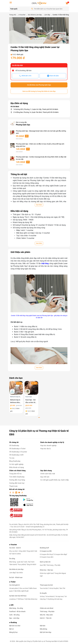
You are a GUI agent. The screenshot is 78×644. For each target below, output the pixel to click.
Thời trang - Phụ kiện (53, 565)
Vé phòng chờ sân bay (55, 599)
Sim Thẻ (62, 588)
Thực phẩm (22, 564)
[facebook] (10, 492)
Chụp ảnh (30, 551)
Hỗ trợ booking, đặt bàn (23, 71)
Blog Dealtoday (15, 461)
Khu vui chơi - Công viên (17, 551)
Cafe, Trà (27, 562)
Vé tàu (42, 596)
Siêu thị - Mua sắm (46, 615)
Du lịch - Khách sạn (16, 577)
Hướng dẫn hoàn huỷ (17, 483)
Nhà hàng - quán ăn (16, 562)
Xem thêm (39, 205)
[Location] (20, 9)
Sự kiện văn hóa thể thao (18, 596)
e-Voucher (13, 545)
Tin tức (12, 458)
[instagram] (13, 492)
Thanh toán (13, 486)
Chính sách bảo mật (48, 474)
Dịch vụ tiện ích (45, 562)
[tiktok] (22, 492)
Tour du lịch (44, 588)
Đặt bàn (43, 626)
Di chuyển (43, 593)
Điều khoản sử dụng (17, 467)
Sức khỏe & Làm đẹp (16, 569)
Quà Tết (43, 565)
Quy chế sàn (45, 477)
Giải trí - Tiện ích (46, 618)
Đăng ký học (13, 632)
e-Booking (13, 622)
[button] (31, 39)
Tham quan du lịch (46, 585)
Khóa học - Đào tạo (46, 570)
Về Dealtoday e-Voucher (18, 452)
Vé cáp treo (60, 596)
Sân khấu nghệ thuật (21, 591)
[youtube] (19, 492)
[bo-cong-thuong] (16, 510)
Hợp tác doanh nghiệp (48, 446)
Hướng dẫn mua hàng (17, 480)
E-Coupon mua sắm (47, 557)
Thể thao (20, 599)
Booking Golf (44, 548)
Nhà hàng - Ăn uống (16, 608)
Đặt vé (11, 629)
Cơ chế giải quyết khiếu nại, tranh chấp (54, 480)
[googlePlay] (30, 500)
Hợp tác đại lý (45, 449)
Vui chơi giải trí (14, 585)
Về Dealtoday (14, 446)
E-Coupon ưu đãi (46, 551)
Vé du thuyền (54, 588)
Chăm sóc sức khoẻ (47, 608)
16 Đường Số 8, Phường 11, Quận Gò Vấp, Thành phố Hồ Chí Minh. (36, 109)
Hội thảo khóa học (31, 599)
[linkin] (16, 492)
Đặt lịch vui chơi (15, 626)
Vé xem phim (14, 588)
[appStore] (30, 505)
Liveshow (13, 599)
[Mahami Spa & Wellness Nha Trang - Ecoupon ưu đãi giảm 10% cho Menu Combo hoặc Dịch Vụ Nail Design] (16, 388)
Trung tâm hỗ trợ (15, 474)
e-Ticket (12, 582)
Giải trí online (16, 554)
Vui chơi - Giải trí (15, 548)
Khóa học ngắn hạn (47, 573)
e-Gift (11, 605)
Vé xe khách (50, 596)
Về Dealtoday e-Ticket (17, 449)
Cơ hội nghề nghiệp (16, 464)
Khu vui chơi (24, 588)
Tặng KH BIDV (31, 564)
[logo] (39, 3)
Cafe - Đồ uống (14, 615)
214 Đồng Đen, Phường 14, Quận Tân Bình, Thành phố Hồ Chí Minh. (36, 112)
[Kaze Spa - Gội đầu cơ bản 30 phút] (31, 388)
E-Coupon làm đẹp (60, 554)
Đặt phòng (43, 629)
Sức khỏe (20, 573)
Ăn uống (12, 559)
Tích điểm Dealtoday (17, 477)
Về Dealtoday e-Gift (16, 455)
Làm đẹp (12, 573)
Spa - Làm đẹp (14, 618)
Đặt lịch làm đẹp (46, 632)
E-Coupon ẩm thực (46, 554)
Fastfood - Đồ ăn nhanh (17, 611)
